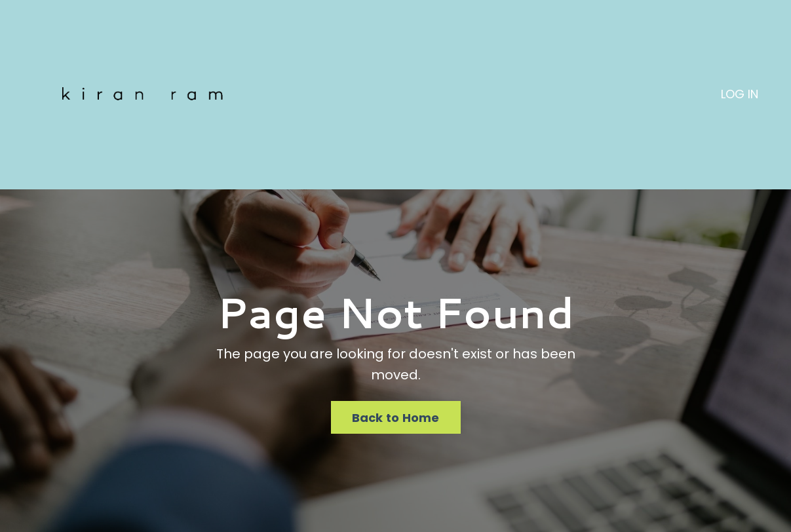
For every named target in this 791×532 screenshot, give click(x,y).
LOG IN (740, 94)
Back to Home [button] (396, 418)
